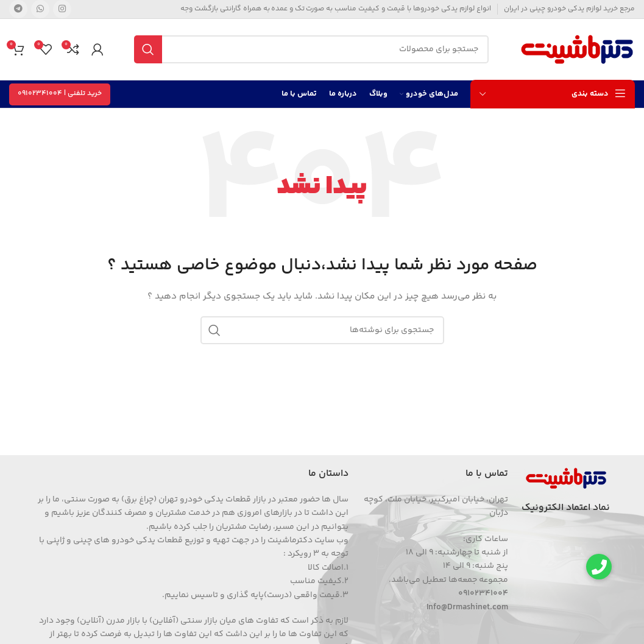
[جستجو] (311, 49)
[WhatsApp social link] (40, 9)
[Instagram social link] (62, 9)
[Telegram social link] (18, 9)
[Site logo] (577, 49)
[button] (599, 567)
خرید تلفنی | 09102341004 (60, 94)
